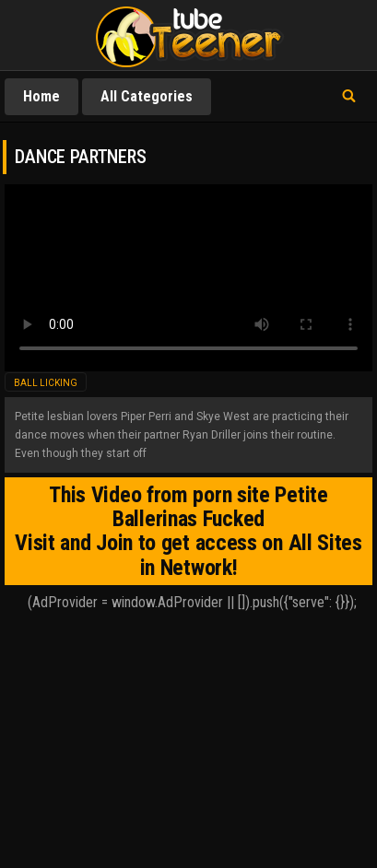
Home (41, 96)
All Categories (147, 96)
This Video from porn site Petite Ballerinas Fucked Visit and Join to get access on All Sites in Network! (188, 531)
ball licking (46, 383)
